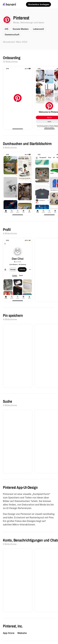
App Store (9, 633)
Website (22, 633)
